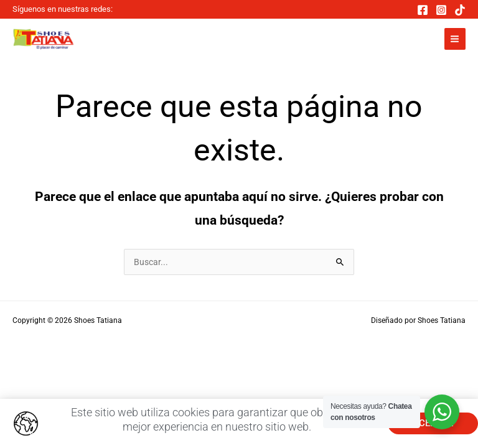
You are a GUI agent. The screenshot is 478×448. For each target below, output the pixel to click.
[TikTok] (460, 10)
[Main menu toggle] (455, 39)
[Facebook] (423, 10)
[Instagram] (441, 10)
